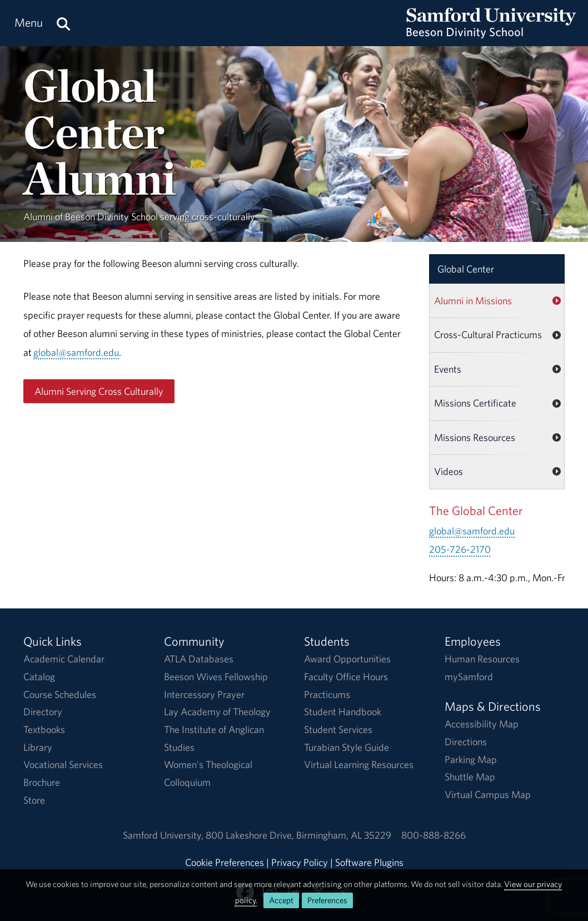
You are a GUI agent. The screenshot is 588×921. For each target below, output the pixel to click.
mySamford (469, 677)
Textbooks (44, 729)
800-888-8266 (433, 835)
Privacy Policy (300, 862)
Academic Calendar (64, 659)
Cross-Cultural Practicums (488, 335)
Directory (43, 712)
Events (448, 369)
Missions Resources (475, 437)
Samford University (164, 835)
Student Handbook (343, 712)
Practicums (327, 694)
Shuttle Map (470, 777)
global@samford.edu (76, 352)
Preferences (327, 900)
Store (34, 800)
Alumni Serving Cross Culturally (99, 391)
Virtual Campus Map (488, 794)
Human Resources (482, 659)
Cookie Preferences (225, 862)
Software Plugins (369, 862)
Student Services (338, 729)
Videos (449, 471)
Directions (466, 742)
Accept (281, 900)
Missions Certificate (475, 403)
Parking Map (471, 759)
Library (38, 747)
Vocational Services (63, 764)
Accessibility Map (482, 724)
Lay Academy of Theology (217, 712)
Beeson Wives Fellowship (216, 677)
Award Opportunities (347, 659)
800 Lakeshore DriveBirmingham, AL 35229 (298, 835)
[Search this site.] (63, 23)
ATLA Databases (199, 659)
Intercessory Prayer (204, 694)
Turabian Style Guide (347, 747)
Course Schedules (60, 694)
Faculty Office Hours (346, 677)
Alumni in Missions (473, 301)
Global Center (466, 269)
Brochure (42, 782)
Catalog (39, 677)
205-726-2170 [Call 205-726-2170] (460, 549)
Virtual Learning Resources (359, 764)
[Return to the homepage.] (491, 34)
